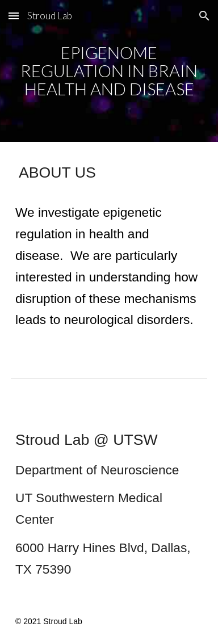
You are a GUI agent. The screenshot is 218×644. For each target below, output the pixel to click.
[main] (109, 71)
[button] (14, 16)
